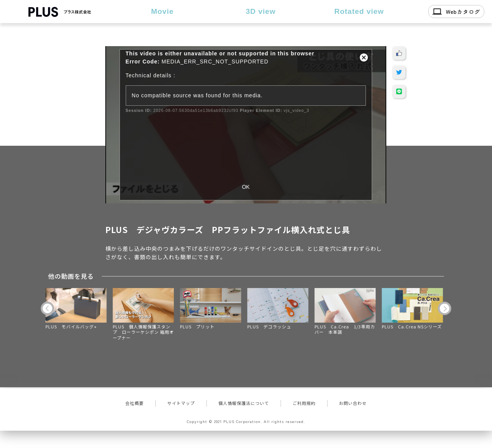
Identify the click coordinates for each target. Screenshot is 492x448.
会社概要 (135, 403)
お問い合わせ (353, 403)
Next (445, 308)
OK (246, 187)
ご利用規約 (304, 403)
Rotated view (359, 11)
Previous (47, 308)
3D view (261, 11)
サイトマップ (181, 403)
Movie (162, 11)
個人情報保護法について (244, 403)
